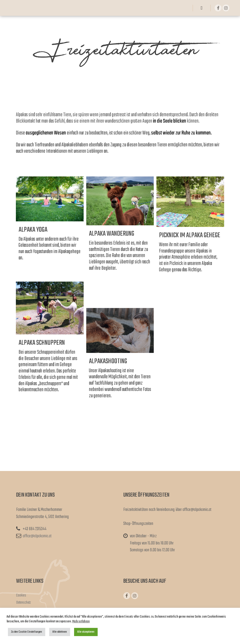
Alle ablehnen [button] (60, 632)
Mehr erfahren (81, 621)
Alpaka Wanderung (112, 234)
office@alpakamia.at (34, 536)
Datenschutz (23, 603)
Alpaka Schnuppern (42, 343)
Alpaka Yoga (33, 230)
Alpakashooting (108, 361)
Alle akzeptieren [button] (86, 632)
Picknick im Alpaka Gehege (190, 235)
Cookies (21, 596)
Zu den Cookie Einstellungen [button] (27, 632)
